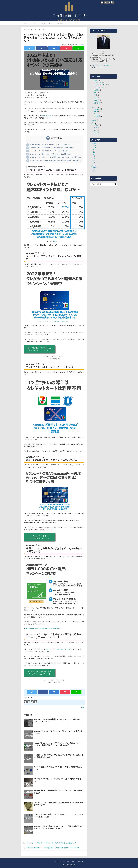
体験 (96, 128)
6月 (94, 155)
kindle (96, 111)
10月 (94, 147)
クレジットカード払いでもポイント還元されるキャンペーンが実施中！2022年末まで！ (56, 161)
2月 (94, 161)
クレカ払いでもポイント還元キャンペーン (57, 649)
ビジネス (34, 23)
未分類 (94, 121)
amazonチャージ (57, 241)
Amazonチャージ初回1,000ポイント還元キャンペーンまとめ (44, 629)
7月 (94, 153)
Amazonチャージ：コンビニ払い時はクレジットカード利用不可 (49, 151)
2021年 (94, 166)
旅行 (96, 130)
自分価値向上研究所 (69, 865)
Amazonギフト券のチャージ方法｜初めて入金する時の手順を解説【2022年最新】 (51, 848)
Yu (83, 707)
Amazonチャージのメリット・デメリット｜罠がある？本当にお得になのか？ (49, 843)
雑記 (51, 23)
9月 (94, 149)
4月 (94, 159)
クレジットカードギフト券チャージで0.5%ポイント (57, 322)
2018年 (94, 169)
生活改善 (97, 116)
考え (96, 98)
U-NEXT (97, 114)
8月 (94, 151)
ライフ (43, 23)
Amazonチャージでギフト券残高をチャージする (40, 537)
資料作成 (97, 103)
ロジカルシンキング (101, 85)
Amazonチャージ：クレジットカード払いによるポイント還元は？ (50, 145)
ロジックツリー (99, 87)
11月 (94, 146)
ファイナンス (99, 82)
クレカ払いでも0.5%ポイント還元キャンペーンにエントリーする (39, 349)
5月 (94, 157)
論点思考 (97, 100)
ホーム (25, 23)
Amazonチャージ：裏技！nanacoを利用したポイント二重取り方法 (50, 154)
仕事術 (96, 90)
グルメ (96, 125)
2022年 (94, 144)
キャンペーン (47, 116)
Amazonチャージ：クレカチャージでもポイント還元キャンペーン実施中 (52, 148)
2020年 (94, 168)
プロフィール (60, 23)
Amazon (78, 45)
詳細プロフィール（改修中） (101, 65)
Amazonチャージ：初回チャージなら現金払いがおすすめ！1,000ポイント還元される (55, 157)
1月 (94, 162)
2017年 (94, 171)
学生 (96, 95)
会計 (96, 93)
